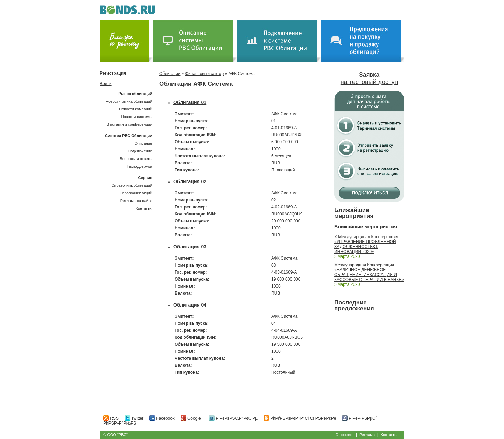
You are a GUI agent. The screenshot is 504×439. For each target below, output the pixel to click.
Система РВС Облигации (129, 136)
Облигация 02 (190, 181)
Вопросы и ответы (136, 159)
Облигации (170, 74)
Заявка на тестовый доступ (369, 78)
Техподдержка (139, 166)
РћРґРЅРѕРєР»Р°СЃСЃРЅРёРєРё (300, 418)
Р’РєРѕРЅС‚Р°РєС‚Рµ (233, 418)
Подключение (140, 151)
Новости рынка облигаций (129, 101)
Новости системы (137, 117)
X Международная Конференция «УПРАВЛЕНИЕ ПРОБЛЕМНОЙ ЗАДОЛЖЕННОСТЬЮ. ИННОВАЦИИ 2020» (366, 244)
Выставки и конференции (129, 124)
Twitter (134, 418)
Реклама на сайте (136, 201)
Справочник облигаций (132, 185)
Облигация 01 (190, 102)
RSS (111, 418)
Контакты (144, 208)
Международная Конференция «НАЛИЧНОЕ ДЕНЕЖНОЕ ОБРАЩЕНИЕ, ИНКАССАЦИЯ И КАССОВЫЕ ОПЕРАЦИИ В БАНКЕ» (369, 272)
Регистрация (113, 73)
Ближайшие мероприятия (354, 213)
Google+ (192, 418)
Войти (106, 84)
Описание (143, 143)
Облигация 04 (190, 305)
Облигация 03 (190, 247)
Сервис (145, 178)
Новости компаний (136, 109)
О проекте (345, 435)
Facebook (162, 418)
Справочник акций (136, 193)
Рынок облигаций (135, 94)
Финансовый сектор (204, 74)
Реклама (367, 435)
